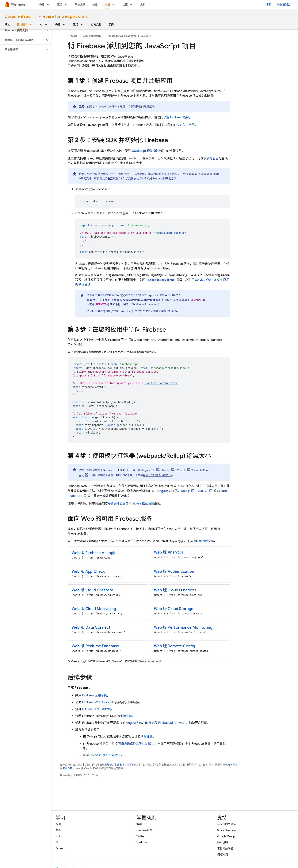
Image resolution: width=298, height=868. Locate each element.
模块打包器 (211, 158)
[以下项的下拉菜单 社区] (132, 5)
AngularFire (134, 723)
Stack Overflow (227, 830)
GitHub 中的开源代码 (97, 709)
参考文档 (96, 25)
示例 (111, 25)
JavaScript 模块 (142, 151)
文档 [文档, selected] (107, 5)
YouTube (141, 842)
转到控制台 (284, 5)
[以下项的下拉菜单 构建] (49, 5)
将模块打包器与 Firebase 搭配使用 (131, 504)
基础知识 (146, 36)
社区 (125, 5)
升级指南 (149, 107)
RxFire (149, 723)
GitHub (60, 848)
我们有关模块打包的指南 (157, 475)
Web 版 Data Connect (91, 627)
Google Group (226, 836)
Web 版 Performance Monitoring (183, 627)
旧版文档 (223, 854)
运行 (60, 5)
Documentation (19, 16)
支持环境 (126, 716)
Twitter (141, 836)
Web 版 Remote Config (174, 646)
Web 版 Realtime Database (95, 646)
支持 (143, 5)
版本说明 (223, 842)
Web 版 (94, 553)
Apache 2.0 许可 (179, 765)
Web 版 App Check (88, 572)
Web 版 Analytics (169, 552)
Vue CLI (182, 470)
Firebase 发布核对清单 (105, 755)
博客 (268, 5)
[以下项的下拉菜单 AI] (47, 25)
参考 (58, 830)
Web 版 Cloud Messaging (94, 609)
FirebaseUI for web (171, 723)
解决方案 (80, 5)
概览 (7, 25)
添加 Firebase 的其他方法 (161, 178)
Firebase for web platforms (63, 16)
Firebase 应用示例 (95, 695)
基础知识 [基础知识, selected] (22, 25)
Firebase (73, 36)
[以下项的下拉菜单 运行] (67, 5)
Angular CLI (148, 470)
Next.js (166, 470)
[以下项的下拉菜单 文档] (114, 5)
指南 (58, 824)
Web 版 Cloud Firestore (92, 590)
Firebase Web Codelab (98, 702)
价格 (95, 5)
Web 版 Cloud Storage (174, 609)
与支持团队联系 (227, 824)
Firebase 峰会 (144, 830)
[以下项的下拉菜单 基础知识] (32, 25)
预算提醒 (147, 737)
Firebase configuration (169, 233)
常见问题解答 (225, 848)
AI (41, 25)
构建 (42, 5)
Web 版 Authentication (174, 572)
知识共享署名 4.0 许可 (119, 765)
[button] (23, 30)
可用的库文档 (205, 541)
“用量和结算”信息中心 (132, 744)
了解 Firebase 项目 (176, 117)
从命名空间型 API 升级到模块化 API (123, 178)
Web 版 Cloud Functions (175, 590)
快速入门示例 (185, 125)
